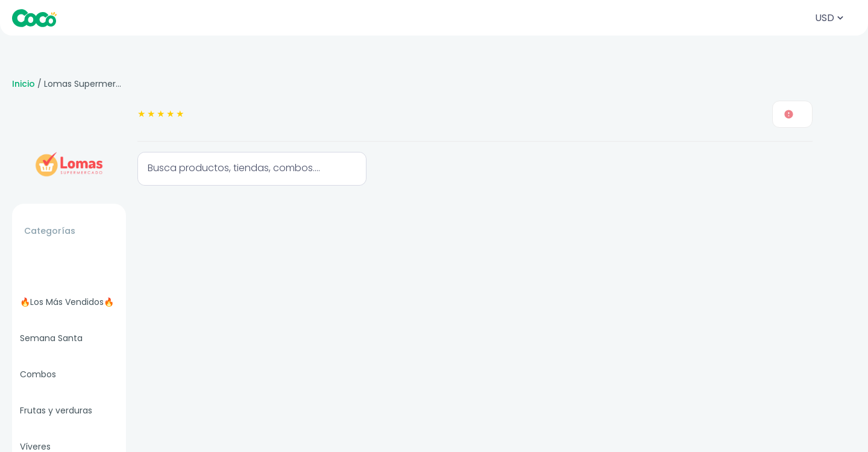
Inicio (24, 84)
